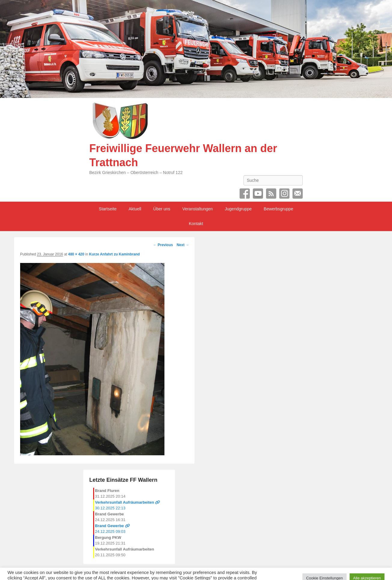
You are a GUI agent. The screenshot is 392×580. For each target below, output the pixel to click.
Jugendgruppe (238, 209)
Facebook (245, 194)
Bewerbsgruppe (278, 209)
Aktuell (135, 209)
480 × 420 (76, 254)
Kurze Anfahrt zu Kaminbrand (114, 254)
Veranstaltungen (198, 209)
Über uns (162, 209)
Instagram (284, 194)
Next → (183, 245)
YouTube (258, 194)
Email (298, 194)
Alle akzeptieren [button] (367, 569)
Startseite (108, 209)
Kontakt (196, 224)
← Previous (163, 245)
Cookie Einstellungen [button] (324, 569)
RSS (271, 194)
